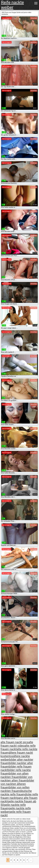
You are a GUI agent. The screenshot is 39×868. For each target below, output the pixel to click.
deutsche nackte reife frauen (16, 793)
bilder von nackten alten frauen (16, 779)
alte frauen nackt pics (14, 742)
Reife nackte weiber (12, 5)
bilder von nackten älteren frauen (17, 784)
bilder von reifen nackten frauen (15, 789)
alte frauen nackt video (17, 744)
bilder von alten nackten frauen (15, 775)
